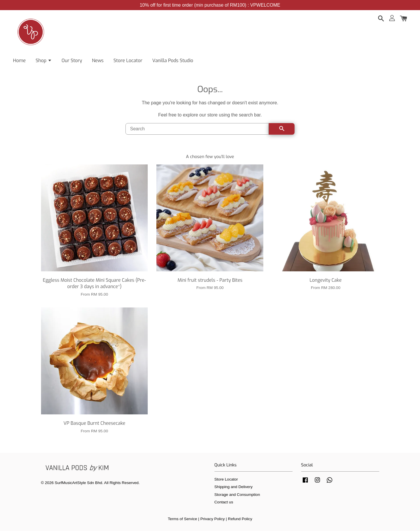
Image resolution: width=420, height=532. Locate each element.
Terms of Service (183, 520)
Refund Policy (240, 520)
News (98, 61)
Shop (44, 61)
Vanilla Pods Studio (173, 61)
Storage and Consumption (237, 496)
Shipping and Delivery (234, 488)
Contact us (224, 503)
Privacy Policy (213, 520)
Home (19, 61)
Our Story (72, 61)
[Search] (197, 130)
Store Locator (128, 61)
